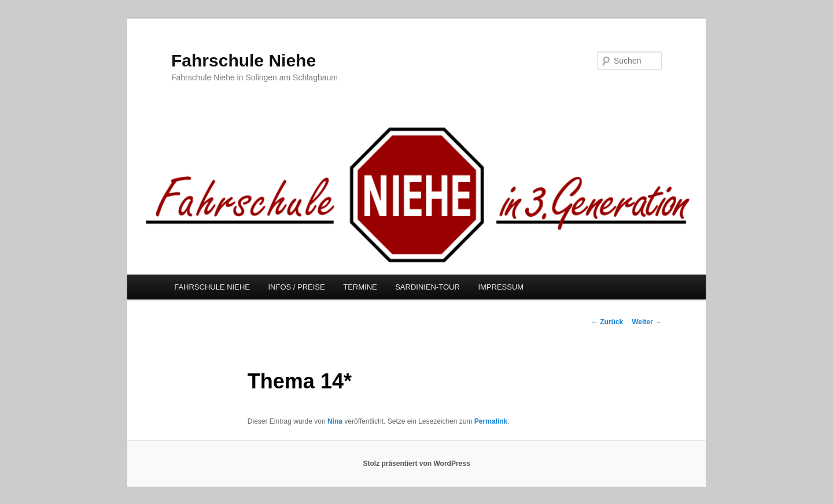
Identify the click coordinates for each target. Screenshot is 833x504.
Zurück (607, 322)
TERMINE (360, 287)
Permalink (491, 421)
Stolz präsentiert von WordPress (416, 464)
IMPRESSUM (501, 287)
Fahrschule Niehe (244, 60)
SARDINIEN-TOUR (427, 287)
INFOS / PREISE (296, 287)
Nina (335, 421)
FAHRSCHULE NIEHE (212, 287)
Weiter (647, 322)
